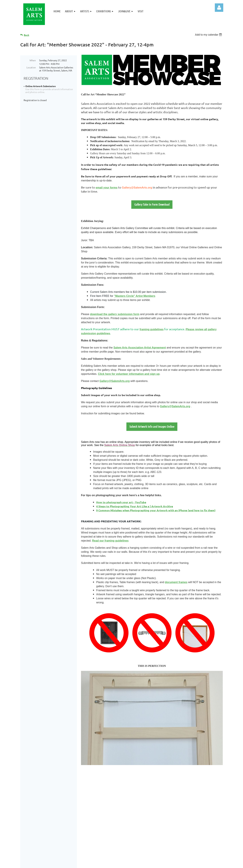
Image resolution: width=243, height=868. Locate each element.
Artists (164, 799)
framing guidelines (152, 329)
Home (163, 791)
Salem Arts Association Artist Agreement (140, 348)
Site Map (165, 820)
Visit (162, 812)
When (33, 60)
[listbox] (209, 35)
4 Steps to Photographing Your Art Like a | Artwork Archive (135, 506)
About (163, 795)
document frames (176, 582)
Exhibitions (166, 803)
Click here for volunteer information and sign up (129, 374)
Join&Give (166, 808)
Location (31, 67)
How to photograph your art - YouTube (121, 502)
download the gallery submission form (115, 314)
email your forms (107, 188)
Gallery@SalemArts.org (137, 188)
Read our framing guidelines (110, 541)
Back (26, 35)
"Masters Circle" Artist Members (135, 296)
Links (162, 816)
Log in (219, 8)
